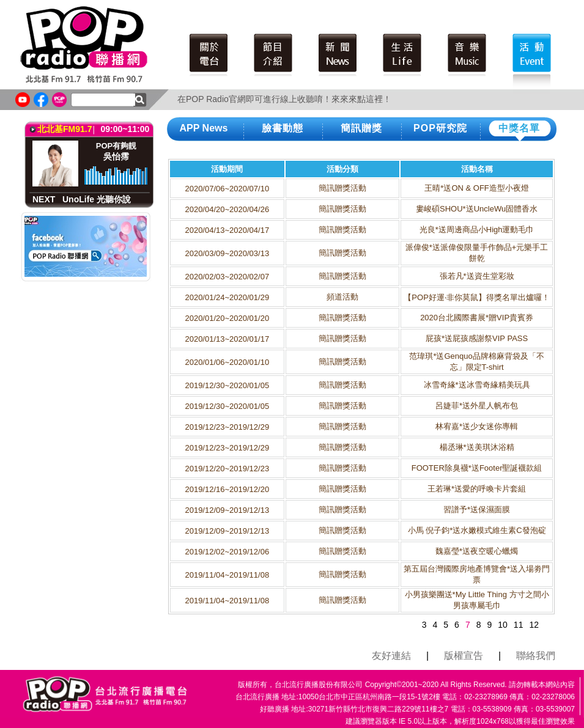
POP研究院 (440, 128)
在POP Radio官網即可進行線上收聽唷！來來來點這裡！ (284, 99)
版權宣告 (464, 656)
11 (519, 625)
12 (534, 625)
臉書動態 (283, 128)
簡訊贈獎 (361, 128)
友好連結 (391, 656)
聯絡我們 (536, 656)
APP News (204, 128)
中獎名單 (519, 128)
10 (503, 625)
